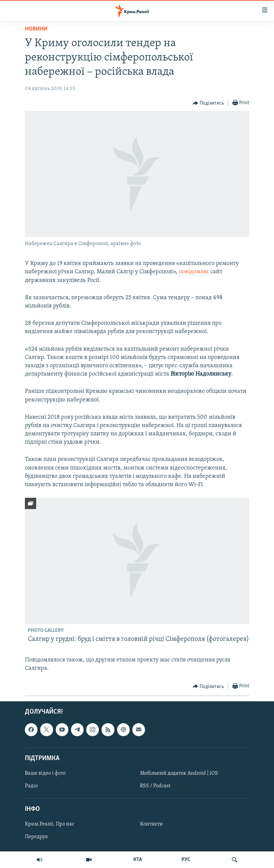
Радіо (31, 786)
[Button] (208, 103)
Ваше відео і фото (45, 773)
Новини (36, 29)
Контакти (151, 825)
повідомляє (194, 272)
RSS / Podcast (155, 786)
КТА (138, 860)
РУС (186, 860)
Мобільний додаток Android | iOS (179, 773)
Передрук (36, 837)
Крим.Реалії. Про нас (50, 825)
